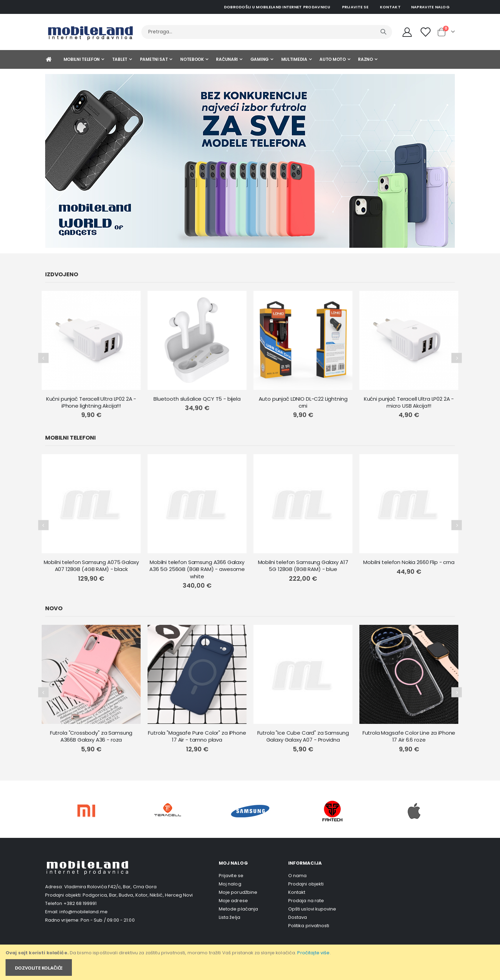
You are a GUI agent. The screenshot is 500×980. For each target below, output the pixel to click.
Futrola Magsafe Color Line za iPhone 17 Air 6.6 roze (409, 736)
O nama (297, 876)
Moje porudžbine (238, 892)
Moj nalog (230, 884)
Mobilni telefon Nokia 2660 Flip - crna (409, 562)
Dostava (298, 917)
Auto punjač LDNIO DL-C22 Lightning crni (303, 402)
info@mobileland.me (83, 912)
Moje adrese (233, 901)
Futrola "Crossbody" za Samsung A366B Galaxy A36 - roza (91, 736)
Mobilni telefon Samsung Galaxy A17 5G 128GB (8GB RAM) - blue (303, 566)
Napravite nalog (430, 7)
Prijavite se (355, 7)
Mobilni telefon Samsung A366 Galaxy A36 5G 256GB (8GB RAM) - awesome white (197, 569)
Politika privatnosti (309, 926)
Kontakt (390, 7)
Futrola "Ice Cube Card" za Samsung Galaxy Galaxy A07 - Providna (303, 736)
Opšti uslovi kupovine (312, 909)
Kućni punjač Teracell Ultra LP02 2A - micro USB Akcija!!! (409, 402)
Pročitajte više (313, 953)
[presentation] (43, 358)
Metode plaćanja (238, 909)
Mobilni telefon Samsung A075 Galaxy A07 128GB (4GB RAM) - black (91, 566)
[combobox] (267, 32)
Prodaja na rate (306, 901)
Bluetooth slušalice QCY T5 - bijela (197, 399)
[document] (251, 962)
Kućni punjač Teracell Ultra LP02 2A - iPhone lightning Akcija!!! (91, 402)
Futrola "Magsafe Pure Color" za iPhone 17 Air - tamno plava (197, 736)
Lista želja (230, 917)
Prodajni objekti (306, 884)
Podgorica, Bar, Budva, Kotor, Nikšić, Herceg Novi (138, 895)
